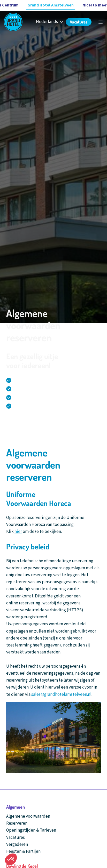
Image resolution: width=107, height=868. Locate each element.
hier (18, 532)
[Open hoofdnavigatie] (101, 22)
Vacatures (16, 838)
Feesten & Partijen (23, 851)
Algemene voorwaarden (28, 816)
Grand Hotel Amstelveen (51, 5)
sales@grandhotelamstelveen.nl (61, 695)
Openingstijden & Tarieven (31, 830)
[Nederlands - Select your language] (50, 22)
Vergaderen (17, 845)
